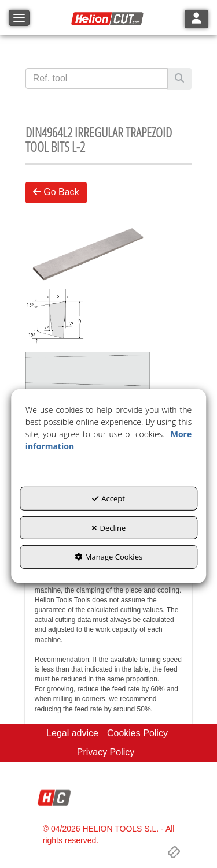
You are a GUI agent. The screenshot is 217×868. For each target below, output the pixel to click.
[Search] (179, 79)
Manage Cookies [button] (108, 557)
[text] (97, 79)
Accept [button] (108, 498)
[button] (109, 19)
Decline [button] (109, 527)
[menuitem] (72, 734)
